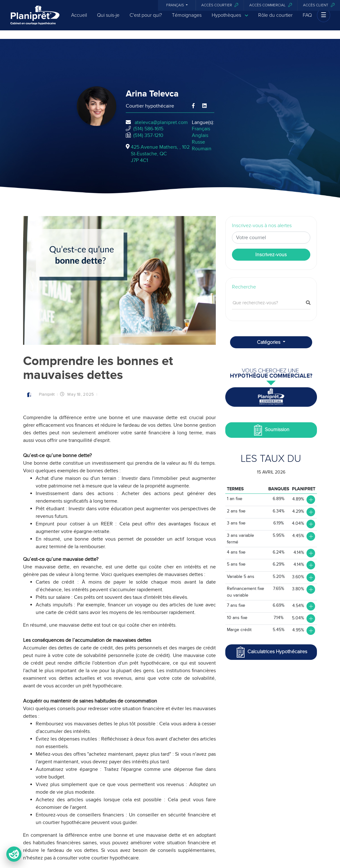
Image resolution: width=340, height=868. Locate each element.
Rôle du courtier (275, 20)
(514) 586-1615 (148, 129)
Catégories (269, 342)
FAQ (307, 20)
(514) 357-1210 (148, 135)
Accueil (79, 20)
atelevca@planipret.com (161, 122)
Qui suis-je (108, 20)
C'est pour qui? (146, 20)
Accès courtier (220, 5)
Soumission (271, 430)
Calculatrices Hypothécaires (271, 652)
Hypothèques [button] (230, 20)
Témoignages (187, 20)
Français (176, 5)
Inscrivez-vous (271, 255)
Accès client (319, 5)
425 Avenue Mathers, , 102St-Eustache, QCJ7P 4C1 (160, 154)
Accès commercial (271, 5)
